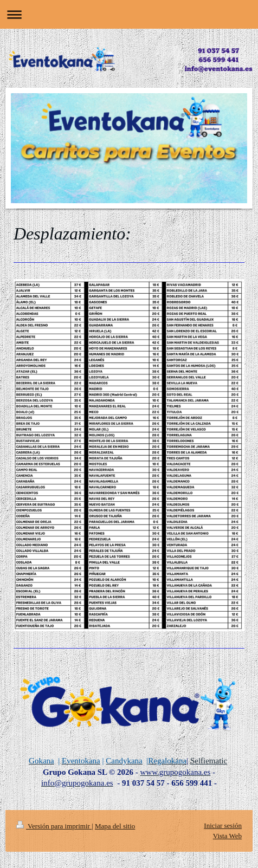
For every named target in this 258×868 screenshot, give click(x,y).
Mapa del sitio (115, 826)
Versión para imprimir (54, 826)
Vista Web (227, 836)
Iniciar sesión (223, 825)
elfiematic (211, 761)
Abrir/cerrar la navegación (129, 14)
